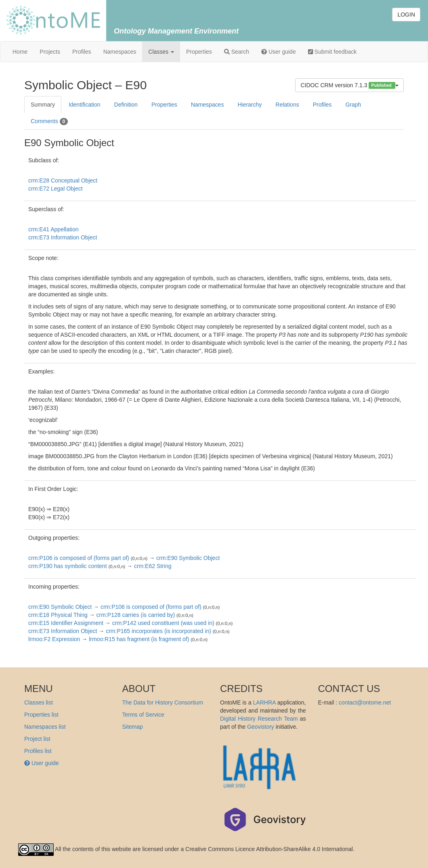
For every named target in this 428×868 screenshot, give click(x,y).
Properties (199, 52)
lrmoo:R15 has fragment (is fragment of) (139, 639)
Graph (353, 105)
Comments (49, 122)
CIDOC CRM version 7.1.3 (349, 85)
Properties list (41, 715)
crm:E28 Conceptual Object (63, 180)
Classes (161, 52)
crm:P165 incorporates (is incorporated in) (158, 631)
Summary (43, 105)
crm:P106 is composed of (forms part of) (79, 558)
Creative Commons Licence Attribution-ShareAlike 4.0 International (269, 849)
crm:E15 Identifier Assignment (66, 623)
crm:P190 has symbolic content (68, 566)
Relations (287, 105)
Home (20, 52)
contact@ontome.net (365, 702)
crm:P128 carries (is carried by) (136, 615)
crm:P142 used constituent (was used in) (163, 623)
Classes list (39, 702)
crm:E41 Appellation (53, 229)
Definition (126, 105)
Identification (85, 105)
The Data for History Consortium (163, 702)
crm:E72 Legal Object (56, 189)
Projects (50, 52)
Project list (37, 739)
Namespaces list (45, 727)
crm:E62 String (153, 566)
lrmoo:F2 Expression (54, 639)
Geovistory (261, 727)
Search (237, 52)
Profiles (82, 52)
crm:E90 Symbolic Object (188, 558)
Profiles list (38, 751)
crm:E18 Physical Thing (58, 615)
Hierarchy (250, 105)
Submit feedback (332, 52)
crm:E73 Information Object (63, 237)
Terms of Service (143, 715)
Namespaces (120, 52)
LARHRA (264, 702)
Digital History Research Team (259, 719)
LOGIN (406, 15)
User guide (279, 52)
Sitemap (133, 727)
